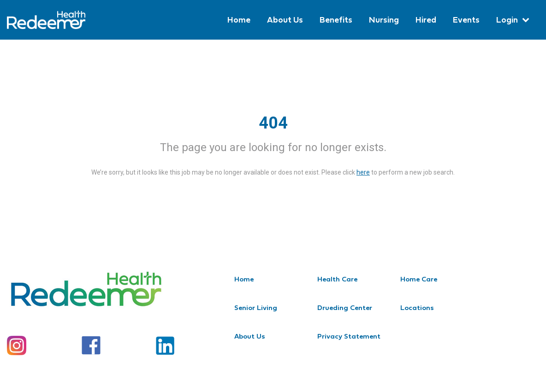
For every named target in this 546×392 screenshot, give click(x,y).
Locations (417, 307)
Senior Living (256, 307)
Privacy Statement (349, 336)
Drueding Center (345, 307)
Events (466, 20)
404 (273, 123)
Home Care (419, 279)
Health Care (337, 279)
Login (507, 20)
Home (239, 20)
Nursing (384, 20)
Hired (426, 20)
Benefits (336, 20)
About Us (285, 20)
